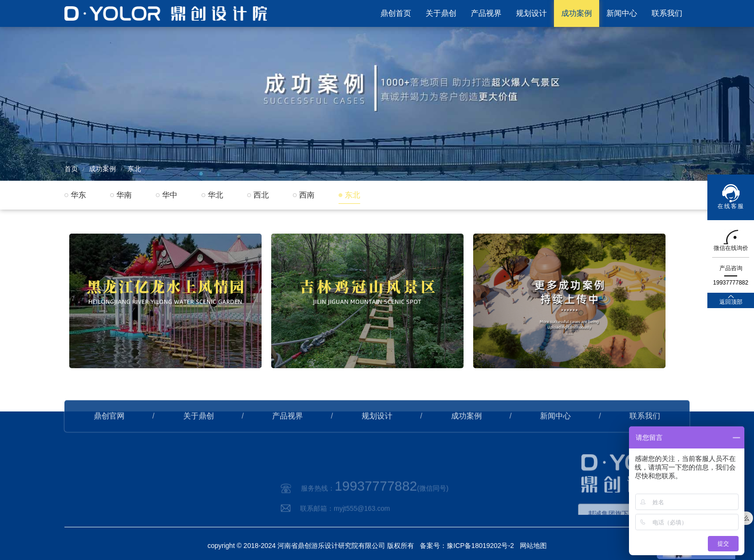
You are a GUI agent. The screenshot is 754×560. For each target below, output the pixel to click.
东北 (134, 169)
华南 (124, 195)
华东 (78, 195)
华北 (215, 195)
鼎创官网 (109, 428)
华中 (170, 195)
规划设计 (531, 13)
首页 (71, 169)
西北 (261, 195)
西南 (307, 195)
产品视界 (486, 13)
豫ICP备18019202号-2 (480, 546)
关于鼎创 (441, 13)
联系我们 (667, 13)
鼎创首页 (396, 13)
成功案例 (577, 13)
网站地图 (533, 546)
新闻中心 (622, 13)
